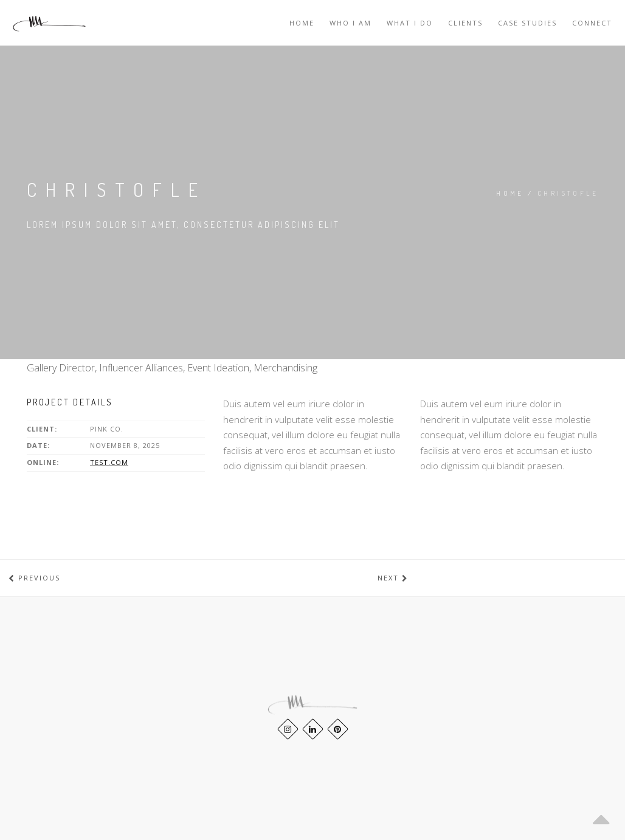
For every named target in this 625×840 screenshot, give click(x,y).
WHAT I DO (410, 23)
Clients (465, 23)
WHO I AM (350, 23)
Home (302, 23)
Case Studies (527, 23)
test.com (109, 462)
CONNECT (592, 23)
